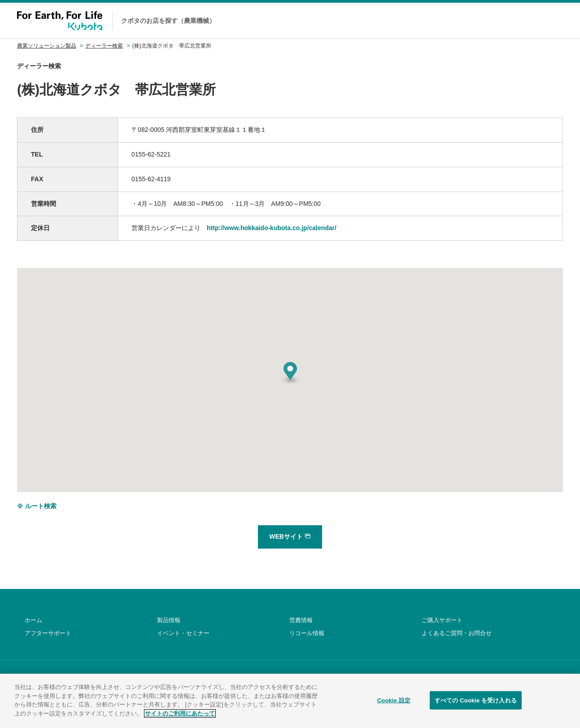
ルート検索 (37, 506)
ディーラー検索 (104, 46)
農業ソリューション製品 (47, 46)
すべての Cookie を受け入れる (476, 706)
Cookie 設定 (394, 706)
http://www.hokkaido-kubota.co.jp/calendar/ (272, 228)
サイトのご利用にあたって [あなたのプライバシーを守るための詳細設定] (180, 720)
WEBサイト (290, 536)
